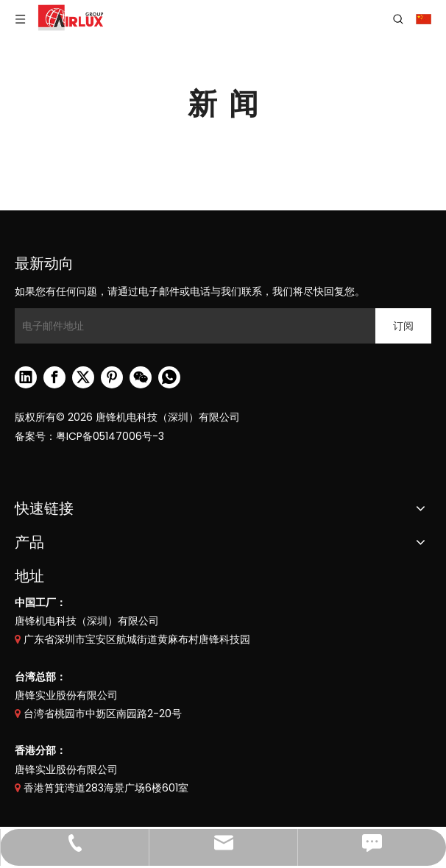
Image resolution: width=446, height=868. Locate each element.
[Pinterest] (112, 377)
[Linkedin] (26, 377)
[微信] (141, 377)
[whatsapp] (169, 377)
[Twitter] (83, 377)
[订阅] (403, 326)
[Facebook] (54, 377)
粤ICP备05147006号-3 (110, 436)
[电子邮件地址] (191, 326)
